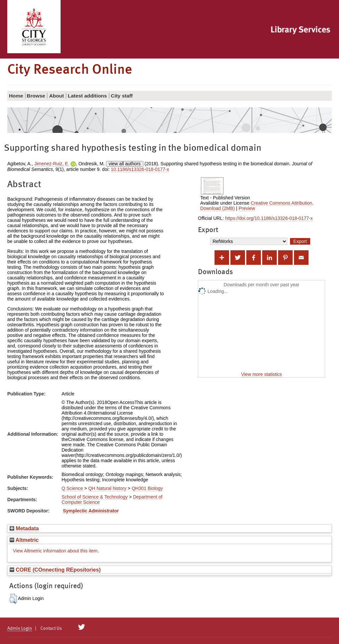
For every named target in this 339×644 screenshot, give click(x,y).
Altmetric (24, 540)
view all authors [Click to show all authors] (125, 164)
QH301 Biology (147, 488)
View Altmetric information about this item (55, 551)
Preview (247, 208)
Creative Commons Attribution (281, 203)
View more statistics (261, 374)
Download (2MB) (218, 208)
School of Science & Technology (95, 497)
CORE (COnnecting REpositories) (55, 570)
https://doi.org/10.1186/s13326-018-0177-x (269, 218)
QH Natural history (107, 488)
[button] (13, 599)
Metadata (24, 528)
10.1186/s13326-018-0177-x (140, 169)
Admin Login (20, 628)
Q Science (72, 488)
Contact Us (51, 628)
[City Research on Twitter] (82, 627)
